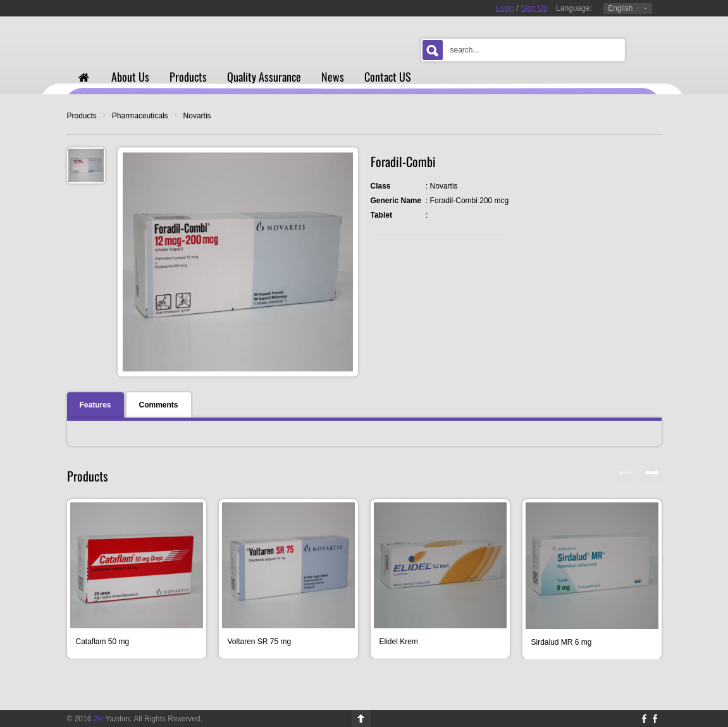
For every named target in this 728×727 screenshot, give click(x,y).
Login (505, 8)
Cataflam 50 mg (103, 642)
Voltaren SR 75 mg (260, 642)
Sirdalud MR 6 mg (562, 642)
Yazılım (112, 719)
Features (96, 405)
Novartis (197, 116)
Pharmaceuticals (140, 116)
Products (82, 116)
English (620, 8)
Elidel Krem (399, 642)
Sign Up (534, 8)
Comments (159, 405)
